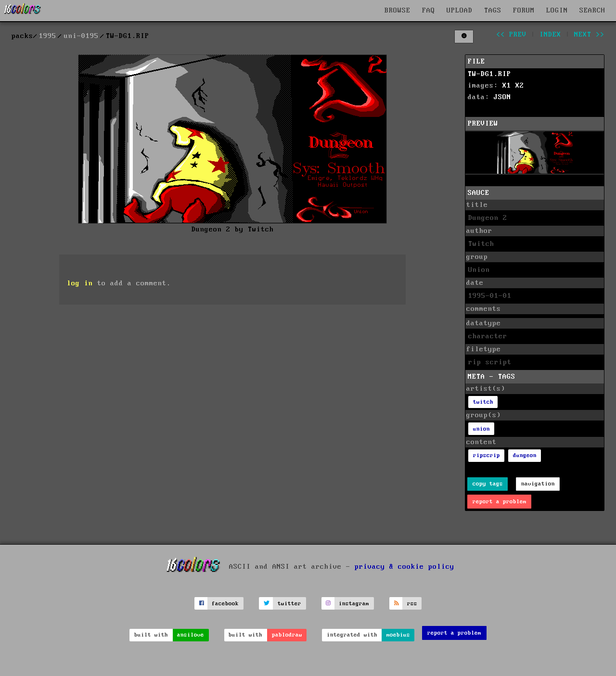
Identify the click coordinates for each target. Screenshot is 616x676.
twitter (289, 604)
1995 (48, 36)
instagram (354, 604)
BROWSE (398, 11)
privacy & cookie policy (404, 567)
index (550, 35)
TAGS (493, 11)
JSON (502, 97)
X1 (507, 86)
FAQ (429, 11)
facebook (225, 604)
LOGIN (557, 11)
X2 (520, 86)
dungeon (525, 455)
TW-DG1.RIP (489, 74)
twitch (483, 402)
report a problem (500, 502)
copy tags (488, 484)
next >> (589, 35)
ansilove (191, 635)
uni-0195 (81, 36)
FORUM (524, 11)
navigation (538, 484)
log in (80, 283)
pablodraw (287, 635)
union (481, 429)
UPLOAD (460, 11)
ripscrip (487, 455)
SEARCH (592, 11)
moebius (398, 635)
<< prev (511, 35)
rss (412, 604)
